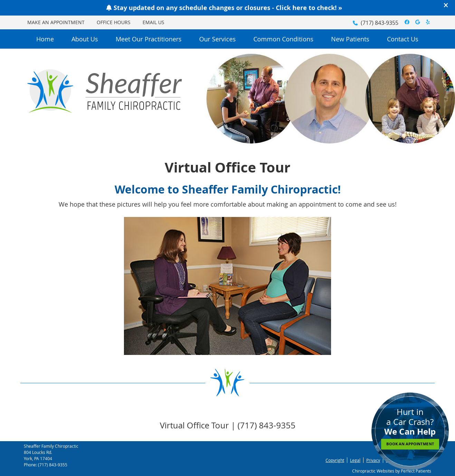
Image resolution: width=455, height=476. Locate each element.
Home (45, 39)
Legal (355, 460)
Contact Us (403, 39)
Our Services (217, 39)
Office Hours (114, 22)
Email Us (153, 22)
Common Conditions (283, 39)
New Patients (350, 39)
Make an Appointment (56, 22)
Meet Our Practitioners (149, 39)
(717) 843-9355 (380, 23)
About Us (85, 39)
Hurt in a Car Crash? (410, 428)
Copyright (335, 460)
